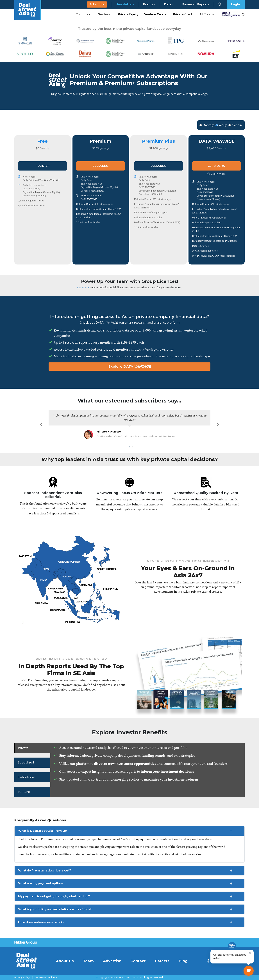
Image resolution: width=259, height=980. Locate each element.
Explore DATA (130, 366)
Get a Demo (216, 166)
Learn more (217, 174)
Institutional (27, 777)
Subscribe (97, 4)
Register (43, 166)
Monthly (207, 125)
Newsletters (125, 4)
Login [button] (236, 4)
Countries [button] (83, 14)
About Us (65, 961)
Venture (24, 792)
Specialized (26, 762)
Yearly (221, 125)
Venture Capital (156, 14)
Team (88, 961)
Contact (138, 961)
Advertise (112, 961)
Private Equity (128, 14)
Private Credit (183, 14)
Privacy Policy (22, 977)
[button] (41, 425)
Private (23, 748)
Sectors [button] (104, 14)
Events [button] (148, 4)
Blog (183, 961)
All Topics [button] (207, 14)
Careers (162, 961)
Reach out (83, 287)
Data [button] (168, 4)
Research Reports (196, 4)
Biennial (235, 125)
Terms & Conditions (46, 977)
